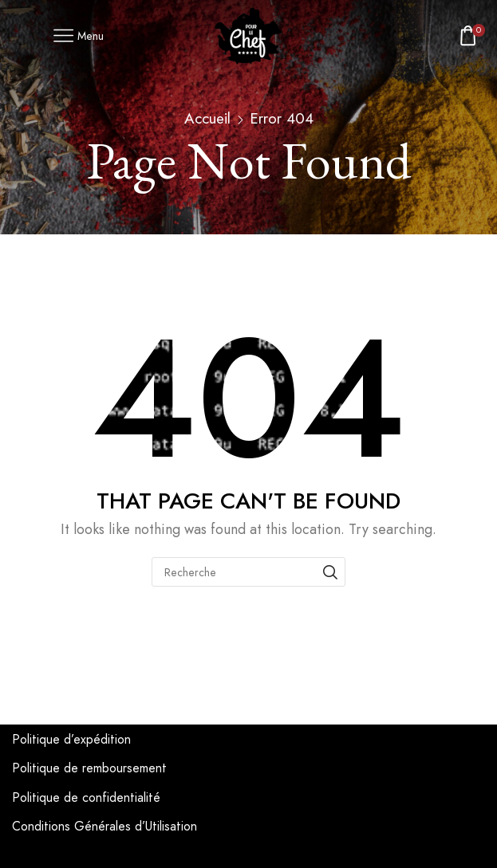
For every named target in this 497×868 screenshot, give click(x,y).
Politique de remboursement (89, 768)
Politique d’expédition (71, 739)
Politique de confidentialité (86, 797)
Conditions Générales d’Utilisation (105, 826)
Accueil (207, 118)
